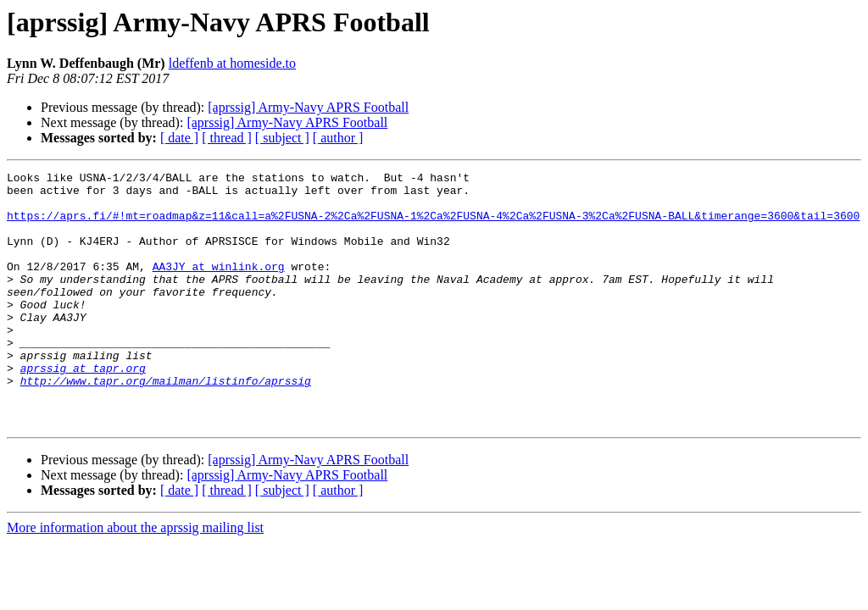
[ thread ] (227, 138)
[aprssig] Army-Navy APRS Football (308, 107)
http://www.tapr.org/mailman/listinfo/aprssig (166, 424)
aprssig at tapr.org (83, 408)
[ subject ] (282, 138)
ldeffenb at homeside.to (232, 63)
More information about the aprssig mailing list (135, 578)
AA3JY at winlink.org (219, 286)
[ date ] (179, 138)
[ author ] (338, 138)
